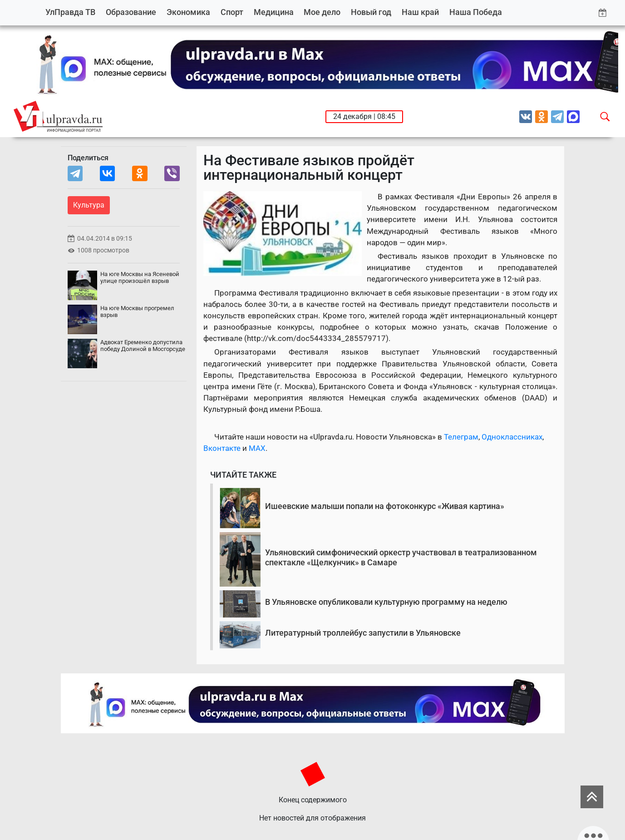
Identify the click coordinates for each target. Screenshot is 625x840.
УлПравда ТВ (70, 12)
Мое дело (322, 12)
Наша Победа (476, 12)
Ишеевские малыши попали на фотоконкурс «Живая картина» (385, 506)
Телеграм (461, 437)
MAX (257, 448)
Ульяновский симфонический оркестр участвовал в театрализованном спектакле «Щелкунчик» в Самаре (401, 557)
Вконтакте (222, 448)
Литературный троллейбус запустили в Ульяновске (363, 633)
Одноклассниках (512, 437)
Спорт (232, 12)
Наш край (420, 12)
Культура (89, 205)
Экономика (188, 12)
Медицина (274, 12)
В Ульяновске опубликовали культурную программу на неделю (386, 602)
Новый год (371, 12)
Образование (131, 12)
